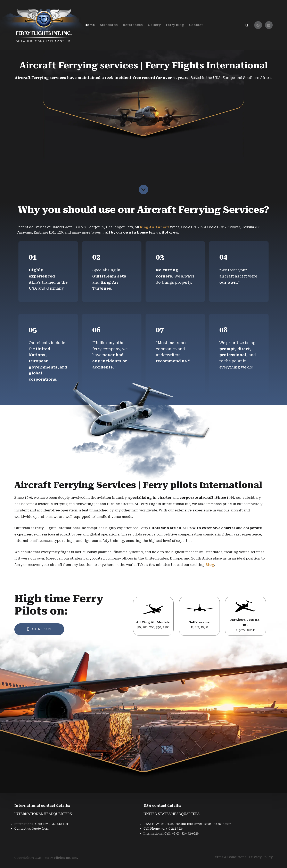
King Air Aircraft (156, 227)
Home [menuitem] (90, 25)
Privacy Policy (261, 857)
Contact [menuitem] (196, 25)
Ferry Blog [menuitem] (175, 25)
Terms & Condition (229, 857)
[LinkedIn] (269, 25)
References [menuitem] (133, 25)
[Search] (247, 25)
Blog (210, 565)
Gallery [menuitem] (154, 25)
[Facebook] (258, 25)
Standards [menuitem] (109, 25)
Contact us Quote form (31, 829)
